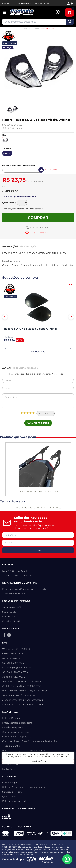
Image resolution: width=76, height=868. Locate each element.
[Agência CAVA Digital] (31, 860)
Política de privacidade (15, 801)
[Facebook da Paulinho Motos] (72, 3)
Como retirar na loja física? (17, 737)
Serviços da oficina (12, 792)
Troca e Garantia (11, 746)
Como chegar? (10, 783)
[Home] (29, 12)
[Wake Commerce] (46, 860)
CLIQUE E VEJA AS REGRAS (38, 3)
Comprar (38, 218)
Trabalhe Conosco (12, 764)
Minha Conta (9, 769)
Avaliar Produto (38, 423)
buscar (70, 22)
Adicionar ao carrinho (40, 227)
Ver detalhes (38, 352)
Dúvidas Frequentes (13, 727)
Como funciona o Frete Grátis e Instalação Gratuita (30, 741)
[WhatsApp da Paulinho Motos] (67, 859)
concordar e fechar (38, 761)
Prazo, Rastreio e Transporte (17, 723)
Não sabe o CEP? (51, 170)
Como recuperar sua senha (17, 732)
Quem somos (10, 796)
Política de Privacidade (57, 756)
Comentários (38, 401)
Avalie (19, 128)
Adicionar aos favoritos (40, 233)
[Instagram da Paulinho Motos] (68, 3)
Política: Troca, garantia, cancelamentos (24, 750)
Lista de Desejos (11, 718)
